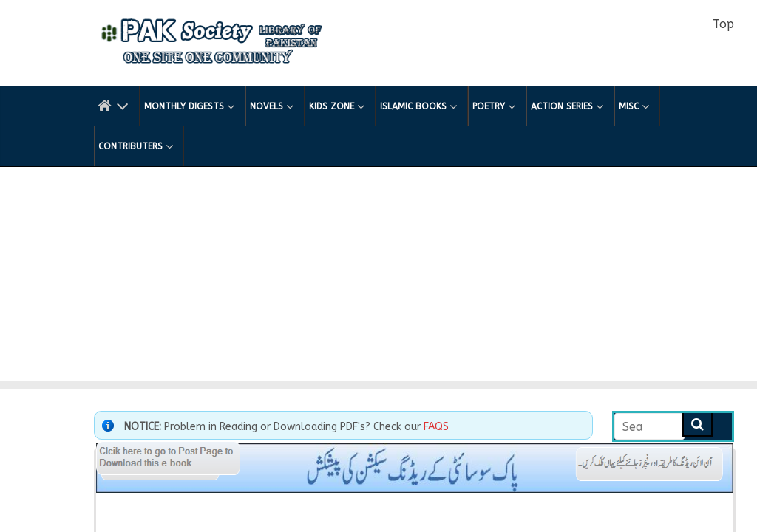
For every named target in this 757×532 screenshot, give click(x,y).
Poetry (494, 106)
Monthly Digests (189, 106)
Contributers (136, 146)
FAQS (436, 427)
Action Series (567, 106)
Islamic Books (418, 106)
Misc (634, 106)
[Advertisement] (378, 278)
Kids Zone (337, 106)
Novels (272, 106)
